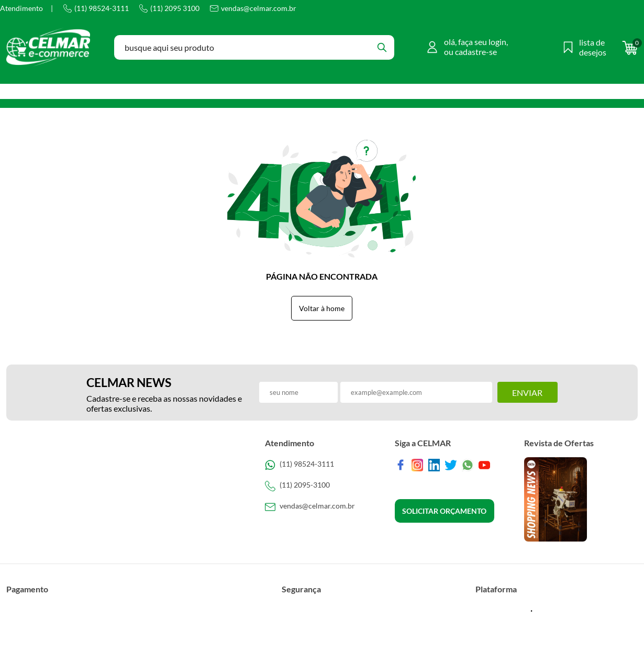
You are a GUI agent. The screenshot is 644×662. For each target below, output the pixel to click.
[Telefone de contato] (322, 465)
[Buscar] (382, 47)
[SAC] (322, 507)
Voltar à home (322, 308)
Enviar (527, 393)
